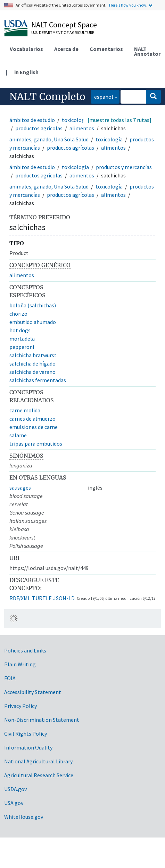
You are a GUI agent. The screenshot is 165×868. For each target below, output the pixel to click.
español (102, 96)
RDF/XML (20, 598)
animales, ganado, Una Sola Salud (49, 139)
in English (26, 72)
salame (18, 435)
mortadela (22, 339)
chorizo (18, 314)
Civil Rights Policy (26, 734)
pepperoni (22, 347)
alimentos (82, 128)
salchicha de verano (32, 372)
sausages (20, 488)
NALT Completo (47, 97)
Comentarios (106, 49)
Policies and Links (25, 650)
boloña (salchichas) (33, 305)
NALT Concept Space (64, 25)
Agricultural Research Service (39, 775)
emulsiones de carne (34, 427)
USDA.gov (15, 789)
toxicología (75, 120)
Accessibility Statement (33, 692)
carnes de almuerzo (32, 419)
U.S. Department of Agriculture (63, 32)
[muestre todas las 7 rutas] (119, 120)
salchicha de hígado (32, 363)
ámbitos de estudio (32, 120)
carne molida (25, 410)
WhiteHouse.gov (24, 817)
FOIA (10, 678)
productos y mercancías (124, 167)
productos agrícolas (39, 128)
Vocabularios (26, 49)
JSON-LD (64, 598)
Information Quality (28, 747)
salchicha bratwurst (33, 355)
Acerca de (66, 49)
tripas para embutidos (36, 444)
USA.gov (14, 803)
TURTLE (42, 598)
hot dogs (20, 330)
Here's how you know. (128, 5)
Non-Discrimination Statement (42, 720)
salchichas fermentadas (38, 380)
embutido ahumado (33, 322)
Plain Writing (20, 664)
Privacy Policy (20, 706)
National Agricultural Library (38, 761)
